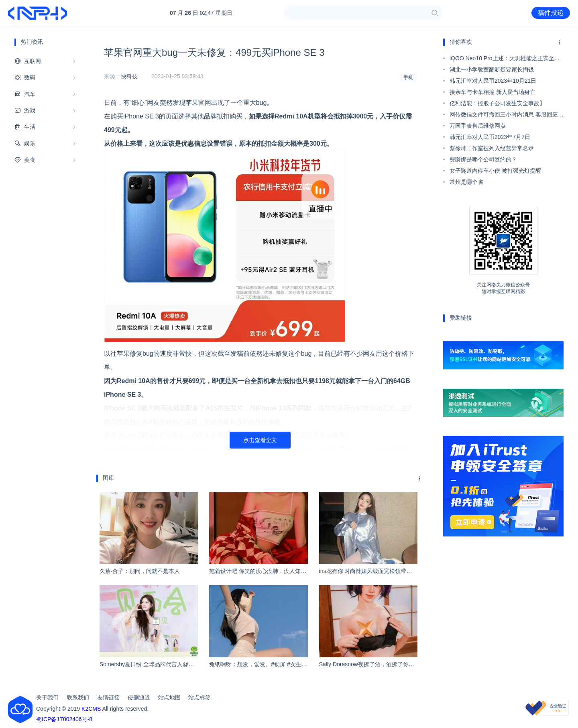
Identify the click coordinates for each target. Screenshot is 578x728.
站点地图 (169, 697)
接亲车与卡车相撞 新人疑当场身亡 (493, 92)
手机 (408, 77)
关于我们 (47, 697)
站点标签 (199, 697)
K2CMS (91, 709)
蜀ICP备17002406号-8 (64, 719)
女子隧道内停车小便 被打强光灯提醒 (495, 171)
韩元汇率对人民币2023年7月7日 (490, 137)
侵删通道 (139, 697)
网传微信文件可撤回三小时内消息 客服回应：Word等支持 (507, 116)
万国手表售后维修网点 (478, 126)
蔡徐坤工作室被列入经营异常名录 (492, 148)
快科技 (129, 76)
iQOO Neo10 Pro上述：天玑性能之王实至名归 (505, 59)
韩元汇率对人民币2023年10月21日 (493, 81)
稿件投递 (551, 13)
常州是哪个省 (466, 182)
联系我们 (78, 697)
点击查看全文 (260, 440)
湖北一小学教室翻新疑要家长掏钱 (492, 69)
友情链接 (108, 697)
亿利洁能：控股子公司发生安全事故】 (497, 103)
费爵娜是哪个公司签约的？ (483, 159)
